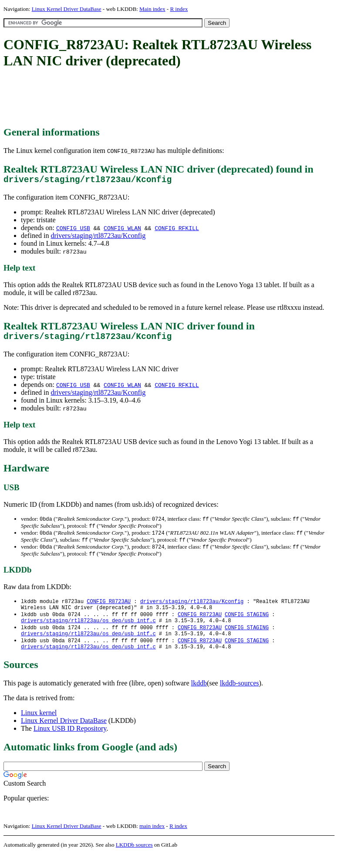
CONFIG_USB (73, 230)
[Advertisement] (162, 98)
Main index (152, 9)
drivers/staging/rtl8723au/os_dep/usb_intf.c (88, 631)
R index (179, 9)
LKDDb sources (134, 859)
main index (152, 840)
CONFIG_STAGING (247, 623)
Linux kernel (39, 727)
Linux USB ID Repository (70, 742)
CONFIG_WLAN (122, 230)
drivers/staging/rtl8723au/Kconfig (98, 238)
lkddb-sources (240, 697)
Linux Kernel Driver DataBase (67, 9)
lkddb (199, 697)
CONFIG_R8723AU (109, 609)
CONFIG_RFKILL (177, 230)
